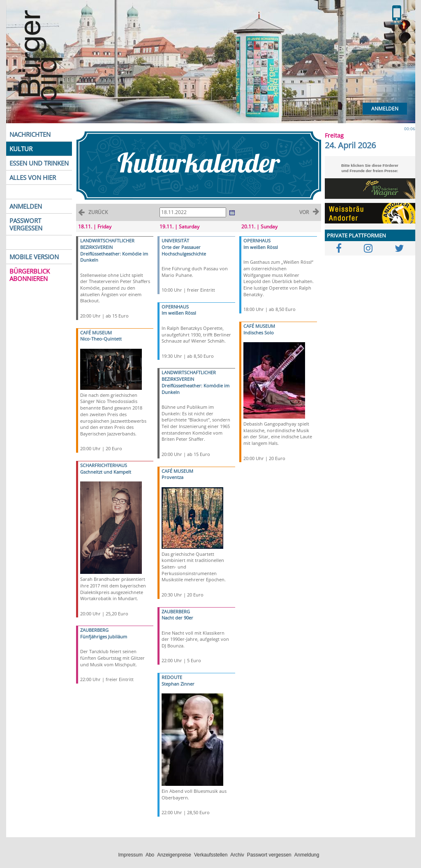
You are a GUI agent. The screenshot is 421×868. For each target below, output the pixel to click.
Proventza (172, 477)
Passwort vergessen (269, 855)
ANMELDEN (26, 206)
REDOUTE (172, 677)
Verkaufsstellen (211, 855)
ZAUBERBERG (94, 630)
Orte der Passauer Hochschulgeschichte (184, 250)
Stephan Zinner (178, 684)
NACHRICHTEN (30, 134)
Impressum (131, 855)
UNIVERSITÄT (175, 241)
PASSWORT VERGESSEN (26, 224)
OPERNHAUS (175, 307)
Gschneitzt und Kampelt (106, 472)
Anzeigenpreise (174, 855)
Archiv (237, 855)
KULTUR (21, 149)
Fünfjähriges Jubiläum (104, 637)
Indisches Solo (259, 333)
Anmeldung (307, 855)
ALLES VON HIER (33, 177)
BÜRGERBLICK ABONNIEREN (30, 275)
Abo (150, 855)
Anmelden (385, 109)
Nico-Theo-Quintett (101, 339)
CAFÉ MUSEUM (96, 333)
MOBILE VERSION (34, 257)
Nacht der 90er (177, 618)
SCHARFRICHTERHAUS (104, 465)
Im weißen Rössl (179, 313)
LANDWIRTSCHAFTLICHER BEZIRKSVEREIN (107, 244)
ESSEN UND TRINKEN (39, 163)
